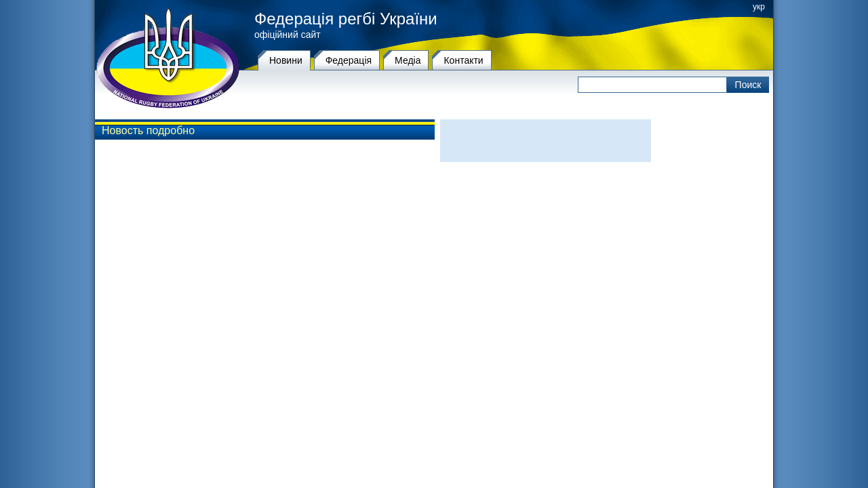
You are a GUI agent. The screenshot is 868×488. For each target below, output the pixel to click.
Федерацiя (349, 60)
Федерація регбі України (346, 19)
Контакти (463, 60)
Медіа (408, 60)
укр (759, 7)
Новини (286, 60)
